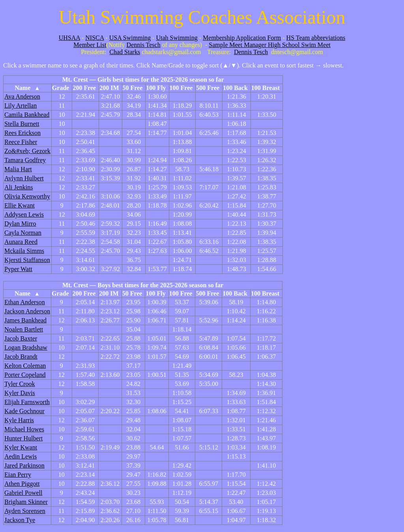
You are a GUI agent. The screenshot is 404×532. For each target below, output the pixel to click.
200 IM (109, 88)
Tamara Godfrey (25, 160)
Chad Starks (125, 52)
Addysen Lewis (24, 214)
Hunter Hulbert (23, 438)
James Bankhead (25, 320)
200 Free (84, 88)
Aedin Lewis (21, 456)
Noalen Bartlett (24, 329)
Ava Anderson (22, 96)
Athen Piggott (22, 484)
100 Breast (266, 88)
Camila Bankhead (27, 115)
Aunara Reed (21, 242)
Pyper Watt (18, 269)
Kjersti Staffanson (27, 260)
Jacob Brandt (21, 357)
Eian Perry (18, 475)
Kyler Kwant (21, 447)
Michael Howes (24, 429)
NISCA (94, 38)
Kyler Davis (20, 393)
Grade (61, 88)
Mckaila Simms (24, 251)
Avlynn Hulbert (24, 178)
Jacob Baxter (21, 338)
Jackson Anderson (27, 311)
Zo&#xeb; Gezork (27, 151)
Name (27, 88)
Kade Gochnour (24, 411)
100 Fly (156, 88)
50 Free (133, 88)
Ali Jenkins (19, 187)
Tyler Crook (20, 384)
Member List (90, 45)
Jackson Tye (20, 520)
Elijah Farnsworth (27, 402)
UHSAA (69, 38)
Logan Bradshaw (26, 347)
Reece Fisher (21, 142)
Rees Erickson (22, 133)
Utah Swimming (177, 38)
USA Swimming (130, 38)
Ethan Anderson (25, 302)
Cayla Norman (23, 233)
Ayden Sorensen (25, 511)
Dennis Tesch (144, 45)
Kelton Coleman (25, 366)
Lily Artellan (21, 106)
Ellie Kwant (20, 205)
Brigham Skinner (26, 502)
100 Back (235, 88)
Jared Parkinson (24, 466)
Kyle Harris (19, 420)
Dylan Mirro (20, 224)
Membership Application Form (242, 38)
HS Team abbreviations (316, 38)
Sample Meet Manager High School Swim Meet (269, 45)
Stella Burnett (22, 124)
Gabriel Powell (23, 493)
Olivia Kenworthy (27, 196)
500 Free (208, 88)
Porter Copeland (25, 375)
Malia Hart (18, 169)
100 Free (181, 88)
